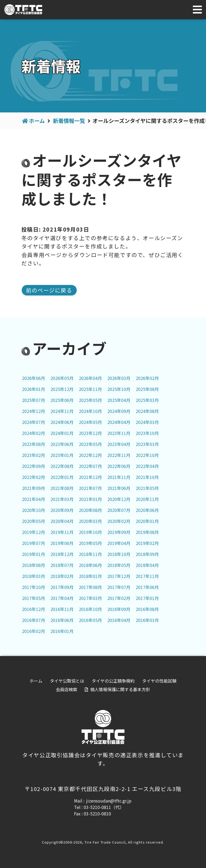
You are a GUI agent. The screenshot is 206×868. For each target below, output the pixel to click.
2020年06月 (147, 510)
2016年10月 (90, 609)
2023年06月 (62, 444)
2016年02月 (34, 631)
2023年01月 (62, 455)
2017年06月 (147, 587)
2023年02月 (34, 455)
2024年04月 (119, 422)
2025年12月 (62, 389)
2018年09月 (147, 554)
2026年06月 (34, 378)
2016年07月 (34, 620)
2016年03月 (147, 620)
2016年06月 (62, 620)
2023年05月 (90, 444)
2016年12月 (34, 609)
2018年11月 (90, 554)
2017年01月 (147, 598)
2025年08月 (147, 389)
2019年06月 (62, 543)
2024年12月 (34, 411)
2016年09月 (119, 609)
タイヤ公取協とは (67, 681)
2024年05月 (90, 422)
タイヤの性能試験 (159, 681)
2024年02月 (34, 433)
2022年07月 (90, 466)
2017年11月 (147, 576)
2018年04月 (147, 565)
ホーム (37, 121)
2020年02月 (119, 521)
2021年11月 (119, 477)
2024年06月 (62, 422)
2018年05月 (119, 565)
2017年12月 (119, 576)
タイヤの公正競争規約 (113, 681)
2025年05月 (90, 400)
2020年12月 (119, 499)
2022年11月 (119, 455)
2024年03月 (147, 422)
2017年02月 (119, 598)
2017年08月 (90, 587)
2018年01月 (90, 576)
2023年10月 (147, 433)
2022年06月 (119, 466)
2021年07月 (90, 488)
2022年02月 (34, 477)
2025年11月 (90, 389)
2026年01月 (34, 389)
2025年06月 (62, 400)
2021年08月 (62, 488)
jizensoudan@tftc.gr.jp (109, 801)
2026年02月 (147, 378)
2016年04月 (119, 620)
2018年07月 (62, 565)
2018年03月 (34, 576)
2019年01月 (34, 554)
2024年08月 (147, 411)
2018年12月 (62, 554)
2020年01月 (147, 521)
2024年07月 (34, 422)
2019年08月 (147, 532)
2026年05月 (62, 378)
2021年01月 (90, 499)
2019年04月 (119, 543)
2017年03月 (90, 598)
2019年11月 (62, 532)
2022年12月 (90, 455)
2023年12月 (90, 433)
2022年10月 (147, 455)
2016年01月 (62, 631)
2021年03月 (62, 499)
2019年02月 (147, 543)
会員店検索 (67, 689)
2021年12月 (90, 477)
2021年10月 (147, 477)
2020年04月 (62, 521)
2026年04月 (90, 378)
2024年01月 (62, 433)
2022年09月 (34, 466)
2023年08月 (34, 444)
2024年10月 (90, 411)
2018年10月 (119, 554)
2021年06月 (119, 488)
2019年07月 (34, 543)
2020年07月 (119, 510)
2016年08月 (147, 609)
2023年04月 (119, 444)
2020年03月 (90, 521)
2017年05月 (34, 598)
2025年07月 (34, 400)
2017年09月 (62, 587)
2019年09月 (119, 532)
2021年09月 (34, 488)
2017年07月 (119, 587)
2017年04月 (62, 598)
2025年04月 (119, 400)
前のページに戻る (49, 290)
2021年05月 (147, 488)
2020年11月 (147, 499)
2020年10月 (34, 510)
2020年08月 (90, 510)
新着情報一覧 (69, 121)
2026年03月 (119, 378)
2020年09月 (62, 510)
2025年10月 (119, 389)
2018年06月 (90, 565)
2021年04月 (34, 499)
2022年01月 (62, 477)
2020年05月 (34, 521)
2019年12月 (34, 532)
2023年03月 (147, 444)
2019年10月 (90, 532)
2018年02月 (62, 576)
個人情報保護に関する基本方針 (120, 689)
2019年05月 (90, 543)
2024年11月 (62, 411)
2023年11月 (119, 433)
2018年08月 (34, 565)
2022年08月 (62, 466)
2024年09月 (119, 411)
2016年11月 (62, 609)
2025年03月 (147, 400)
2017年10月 (34, 587)
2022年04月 (147, 466)
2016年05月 (90, 620)
